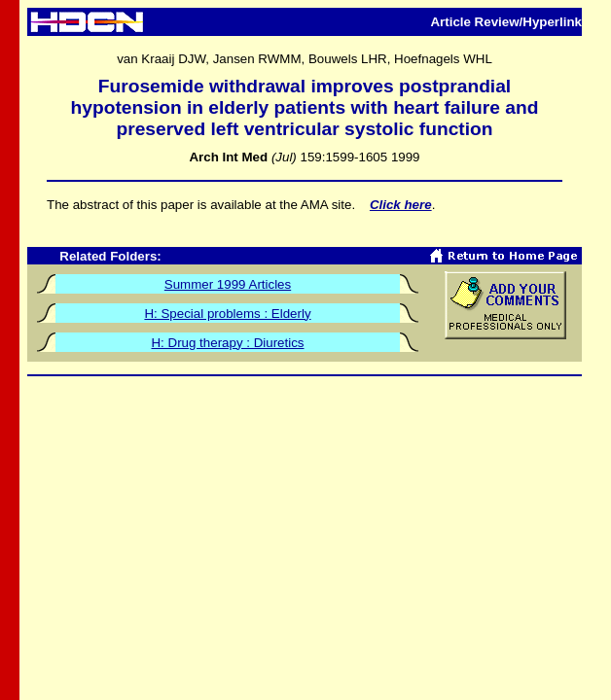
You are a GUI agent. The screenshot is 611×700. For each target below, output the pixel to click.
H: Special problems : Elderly (227, 314)
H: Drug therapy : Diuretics (227, 343)
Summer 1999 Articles (228, 284)
